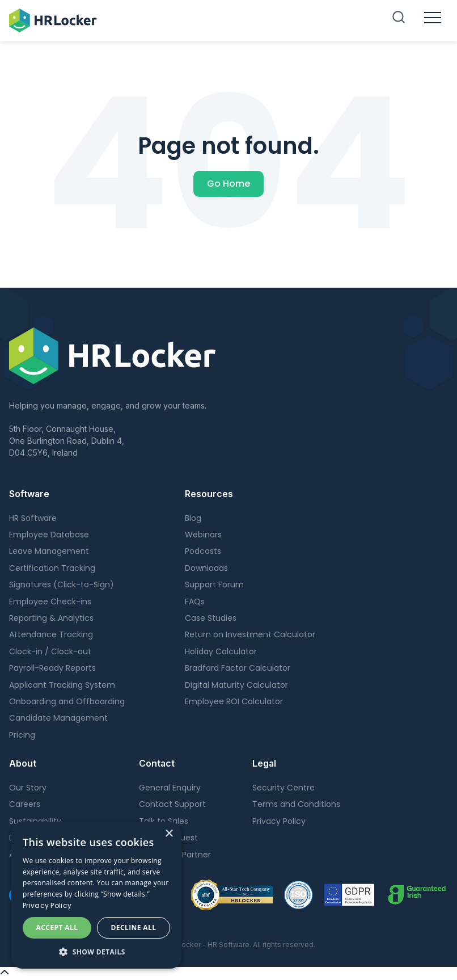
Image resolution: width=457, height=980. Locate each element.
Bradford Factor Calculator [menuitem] (238, 668)
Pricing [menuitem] (22, 735)
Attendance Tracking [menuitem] (51, 634)
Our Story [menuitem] (28, 788)
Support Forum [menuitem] (214, 584)
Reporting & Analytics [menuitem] (51, 618)
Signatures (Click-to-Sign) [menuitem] (62, 584)
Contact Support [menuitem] (172, 804)
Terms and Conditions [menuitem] (296, 804)
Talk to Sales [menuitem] (164, 821)
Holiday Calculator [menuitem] (221, 651)
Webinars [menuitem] (203, 535)
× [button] (169, 834)
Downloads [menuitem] (206, 568)
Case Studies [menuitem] (211, 618)
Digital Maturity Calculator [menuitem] (236, 685)
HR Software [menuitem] (33, 518)
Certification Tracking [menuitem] (52, 568)
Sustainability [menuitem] (35, 821)
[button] (96, 952)
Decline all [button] (134, 928)
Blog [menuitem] (193, 518)
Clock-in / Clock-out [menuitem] (50, 651)
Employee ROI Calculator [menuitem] (234, 701)
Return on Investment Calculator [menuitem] (250, 634)
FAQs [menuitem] (195, 602)
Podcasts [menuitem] (203, 551)
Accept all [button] (57, 928)
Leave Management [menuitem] (49, 551)
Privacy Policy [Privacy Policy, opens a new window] (47, 905)
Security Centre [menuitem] (283, 788)
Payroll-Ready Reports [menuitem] (52, 668)
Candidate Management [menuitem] (58, 718)
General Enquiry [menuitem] (170, 788)
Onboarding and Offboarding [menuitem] (67, 701)
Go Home (228, 184)
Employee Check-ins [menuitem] (50, 602)
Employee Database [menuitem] (49, 535)
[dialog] (96, 895)
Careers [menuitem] (25, 804)
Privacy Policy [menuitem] (279, 821)
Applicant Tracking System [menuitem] (62, 685)
